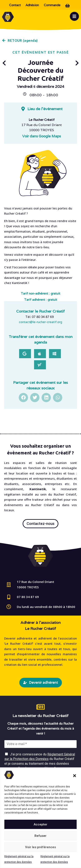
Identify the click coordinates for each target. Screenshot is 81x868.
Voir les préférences (40, 847)
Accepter (40, 824)
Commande (52, 5)
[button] (75, 776)
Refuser (40, 836)
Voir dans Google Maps (42, 136)
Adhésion (32, 5)
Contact (15, 5)
